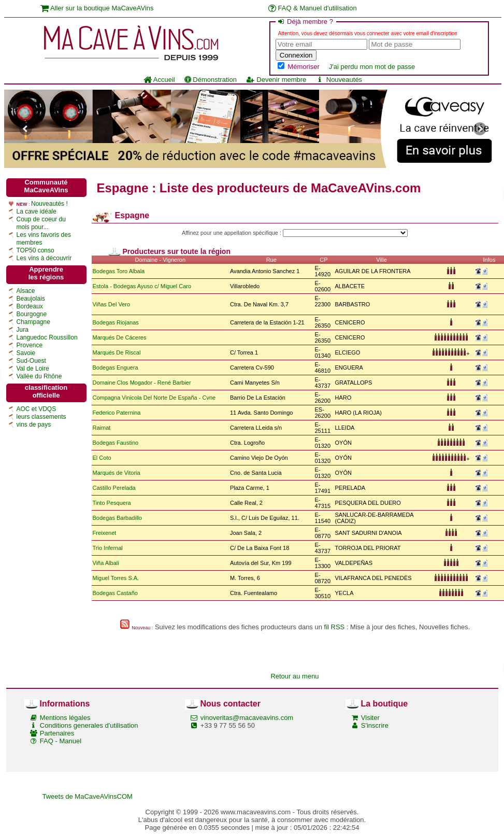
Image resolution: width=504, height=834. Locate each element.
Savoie (26, 353)
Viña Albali (106, 563)
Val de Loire (33, 369)
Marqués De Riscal (117, 352)
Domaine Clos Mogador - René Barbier (142, 383)
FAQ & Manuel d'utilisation (313, 8)
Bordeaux (30, 306)
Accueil (159, 80)
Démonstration (211, 80)
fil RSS (335, 627)
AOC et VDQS (37, 409)
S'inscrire (375, 725)
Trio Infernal (108, 548)
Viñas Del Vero (112, 304)
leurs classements (41, 417)
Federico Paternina (117, 413)
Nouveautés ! (49, 204)
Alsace (26, 291)
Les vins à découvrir (44, 258)
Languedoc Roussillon (47, 337)
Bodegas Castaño (115, 593)
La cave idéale (37, 211)
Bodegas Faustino (116, 443)
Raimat (102, 428)
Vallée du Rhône (39, 376)
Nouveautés (339, 80)
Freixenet (105, 533)
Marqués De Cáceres (120, 337)
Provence (30, 345)
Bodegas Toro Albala (119, 271)
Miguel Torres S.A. (116, 578)
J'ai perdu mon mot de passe (372, 67)
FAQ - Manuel (61, 741)
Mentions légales (65, 718)
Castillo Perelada (114, 488)
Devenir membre (276, 80)
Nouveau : (142, 628)
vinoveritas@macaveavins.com (247, 718)
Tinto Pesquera (112, 503)
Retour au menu (294, 676)
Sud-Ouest (31, 361)
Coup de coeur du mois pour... (41, 223)
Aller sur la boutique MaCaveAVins (97, 8)
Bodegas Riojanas (116, 322)
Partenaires (57, 733)
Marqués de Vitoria (117, 473)
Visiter (370, 718)
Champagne (33, 322)
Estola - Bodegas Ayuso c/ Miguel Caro (142, 286)
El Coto (102, 458)
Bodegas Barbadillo (117, 518)
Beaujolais (31, 299)
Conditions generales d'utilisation (89, 725)
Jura (23, 330)
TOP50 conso (35, 250)
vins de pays (34, 425)
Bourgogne (32, 314)
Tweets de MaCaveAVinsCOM (88, 796)
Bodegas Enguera (116, 367)
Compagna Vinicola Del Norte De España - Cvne (154, 398)
